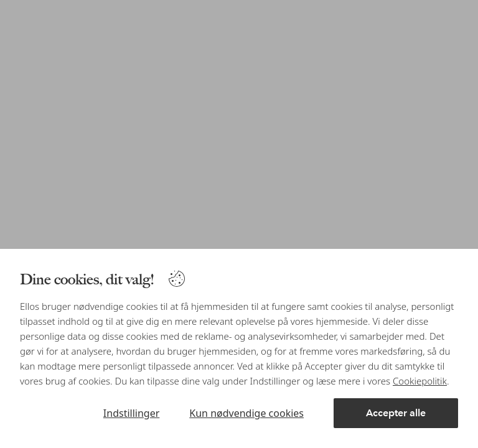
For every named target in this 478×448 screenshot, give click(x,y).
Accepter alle (396, 413)
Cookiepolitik (420, 381)
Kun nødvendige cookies (246, 413)
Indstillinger (131, 413)
